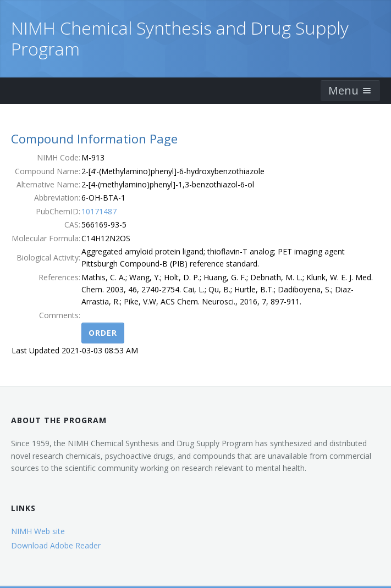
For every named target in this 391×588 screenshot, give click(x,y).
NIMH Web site (38, 531)
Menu (350, 90)
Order (103, 333)
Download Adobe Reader (56, 545)
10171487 (99, 211)
